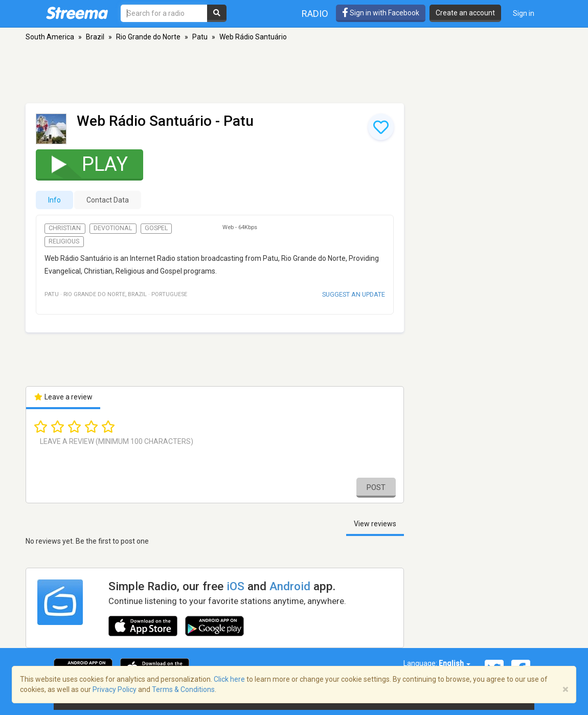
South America (50, 37)
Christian (65, 228)
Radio (315, 14)
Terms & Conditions (183, 689)
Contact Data (108, 200)
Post (376, 487)
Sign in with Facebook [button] (381, 13)
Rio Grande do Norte (148, 37)
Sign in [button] (524, 13)
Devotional (113, 228)
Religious (64, 241)
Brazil (95, 37)
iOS (235, 586)
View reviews (375, 524)
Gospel (156, 228)
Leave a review (63, 397)
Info (54, 200)
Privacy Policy (115, 689)
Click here (229, 679)
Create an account (465, 13)
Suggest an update (354, 294)
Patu (200, 37)
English (455, 663)
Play (83, 164)
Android (290, 586)
